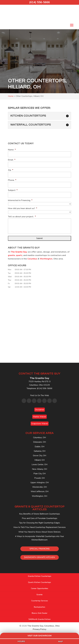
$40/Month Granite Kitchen (40, 619)
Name (12, 150)
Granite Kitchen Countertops (40, 576)
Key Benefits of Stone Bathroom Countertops (40, 514)
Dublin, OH (39, 447)
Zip (11, 170)
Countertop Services (40, 601)
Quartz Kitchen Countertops (39, 582)
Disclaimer (40, 410)
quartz (19, 255)
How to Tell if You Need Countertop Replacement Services (40, 527)
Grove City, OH (39, 456)
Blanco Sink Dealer (40, 613)
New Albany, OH (39, 469)
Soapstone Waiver (40, 424)
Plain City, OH (39, 474)
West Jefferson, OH (40, 491)
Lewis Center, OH (39, 464)
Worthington (46, 259)
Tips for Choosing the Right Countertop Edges (39, 523)
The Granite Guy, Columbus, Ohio (44, 626)
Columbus (32, 259)
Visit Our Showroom (39, 636)
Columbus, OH (39, 438)
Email (12, 160)
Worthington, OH (39, 496)
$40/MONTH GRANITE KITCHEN (39, 557)
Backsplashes (40, 607)
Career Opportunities (40, 588)
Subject (13, 190)
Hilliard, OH (39, 460)
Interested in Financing (20, 200)
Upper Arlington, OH (39, 483)
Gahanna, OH (40, 451)
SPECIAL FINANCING (40, 549)
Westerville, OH (39, 487)
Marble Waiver (39, 417)
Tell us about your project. (22, 217)
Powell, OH (39, 478)
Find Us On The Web (40, 395)
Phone (12, 180)
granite (11, 255)
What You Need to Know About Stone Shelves (39, 532)
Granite (39, 595)
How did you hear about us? (23, 208)
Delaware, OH (39, 442)
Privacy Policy (39, 629)
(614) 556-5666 (39, 2)
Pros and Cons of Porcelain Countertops (40, 518)
